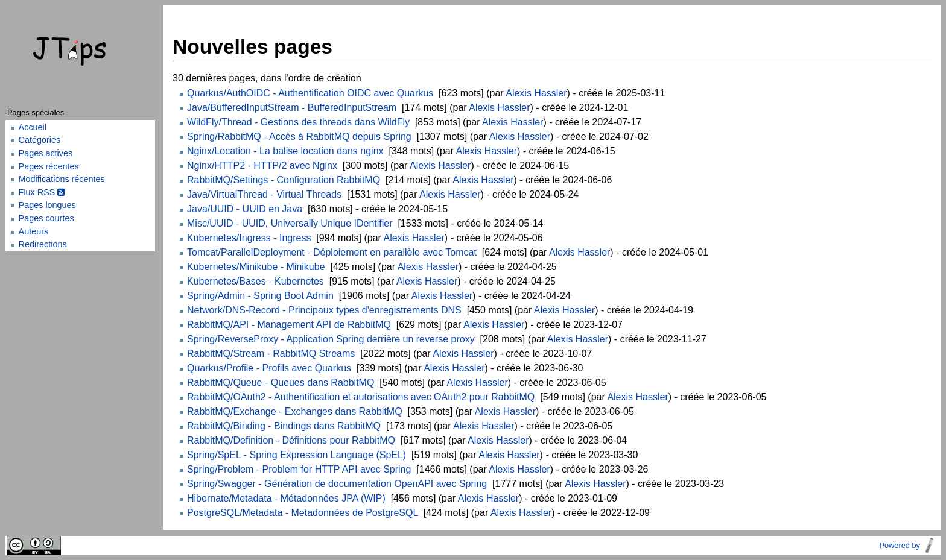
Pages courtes (46, 218)
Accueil (33, 127)
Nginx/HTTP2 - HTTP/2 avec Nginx (262, 165)
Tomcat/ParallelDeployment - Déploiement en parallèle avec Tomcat (332, 252)
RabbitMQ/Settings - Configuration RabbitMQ (284, 180)
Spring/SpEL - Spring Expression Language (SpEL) (297, 455)
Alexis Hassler (536, 93)
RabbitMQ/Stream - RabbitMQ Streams (271, 354)
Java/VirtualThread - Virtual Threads (264, 194)
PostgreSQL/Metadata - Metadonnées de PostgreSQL (303, 513)
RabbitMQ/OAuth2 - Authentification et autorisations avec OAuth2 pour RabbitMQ (361, 397)
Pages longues (47, 205)
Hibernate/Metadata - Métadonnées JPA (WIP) (286, 498)
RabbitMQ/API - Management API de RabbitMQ (289, 325)
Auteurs (34, 231)
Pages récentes (49, 166)
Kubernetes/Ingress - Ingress (249, 238)
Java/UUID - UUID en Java (245, 209)
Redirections (43, 244)
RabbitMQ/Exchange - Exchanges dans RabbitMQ (295, 411)
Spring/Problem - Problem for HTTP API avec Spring (299, 469)
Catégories (40, 140)
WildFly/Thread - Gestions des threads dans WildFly (298, 122)
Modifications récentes (62, 179)
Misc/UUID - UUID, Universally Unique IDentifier (290, 223)
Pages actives (46, 153)
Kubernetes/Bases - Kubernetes (256, 281)
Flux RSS (42, 192)
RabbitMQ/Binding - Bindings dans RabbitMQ (284, 426)
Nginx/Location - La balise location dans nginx (285, 151)
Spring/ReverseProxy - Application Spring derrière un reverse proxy (331, 339)
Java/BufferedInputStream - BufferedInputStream (292, 108)
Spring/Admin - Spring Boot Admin (260, 296)
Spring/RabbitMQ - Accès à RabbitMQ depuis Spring (299, 137)
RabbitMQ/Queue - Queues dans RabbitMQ (281, 382)
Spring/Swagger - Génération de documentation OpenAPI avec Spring (337, 484)
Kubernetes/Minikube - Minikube (256, 267)
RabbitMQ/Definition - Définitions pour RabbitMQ (291, 440)
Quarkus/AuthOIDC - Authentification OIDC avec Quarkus (310, 93)
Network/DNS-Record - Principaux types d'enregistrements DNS (324, 310)
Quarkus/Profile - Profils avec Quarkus (269, 368)
